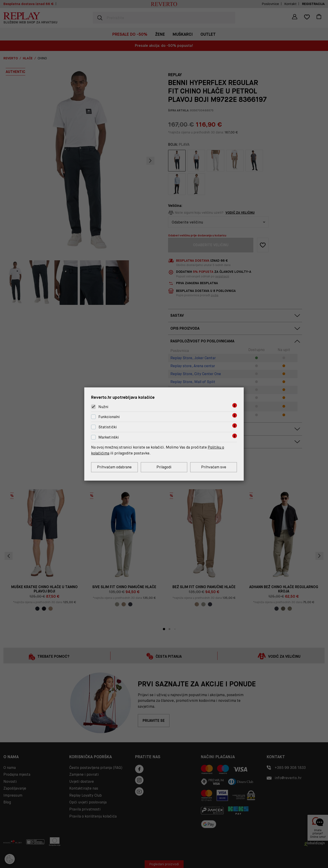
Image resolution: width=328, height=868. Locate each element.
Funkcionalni (109, 417)
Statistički (108, 427)
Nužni (103, 407)
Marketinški (109, 437)
